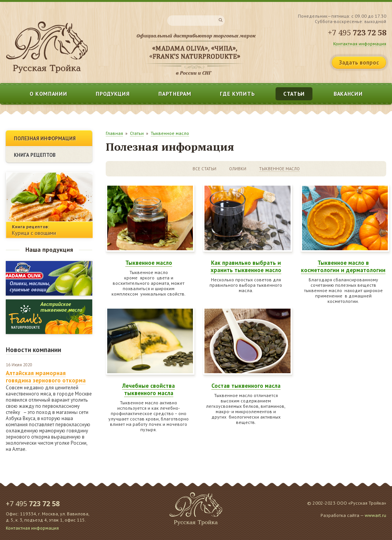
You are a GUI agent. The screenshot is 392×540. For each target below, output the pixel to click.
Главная (114, 133)
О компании (48, 94)
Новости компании (33, 350)
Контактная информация (360, 44)
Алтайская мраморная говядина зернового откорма (46, 377)
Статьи (294, 94)
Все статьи (204, 169)
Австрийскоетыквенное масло (61, 307)
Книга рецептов (35, 155)
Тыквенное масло (170, 133)
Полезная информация (45, 139)
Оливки (238, 169)
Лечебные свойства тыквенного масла (149, 389)
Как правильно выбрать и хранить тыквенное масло (246, 266)
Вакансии (348, 94)
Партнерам (175, 94)
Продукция (113, 94)
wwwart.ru (375, 515)
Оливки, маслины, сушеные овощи (30, 286)
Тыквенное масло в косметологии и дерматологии (343, 266)
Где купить (237, 94)
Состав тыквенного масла (246, 386)
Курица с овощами (34, 233)
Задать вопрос (359, 62)
